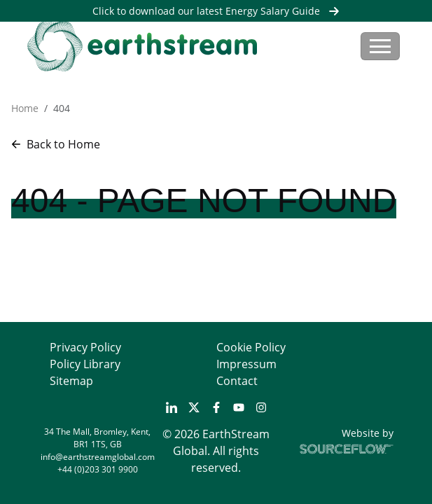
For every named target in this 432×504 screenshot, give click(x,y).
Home (25, 108)
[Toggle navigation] (380, 46)
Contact (237, 381)
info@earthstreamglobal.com (98, 457)
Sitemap (71, 381)
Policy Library (85, 364)
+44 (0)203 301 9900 (98, 469)
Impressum (246, 364)
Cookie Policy (251, 347)
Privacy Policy (85, 347)
